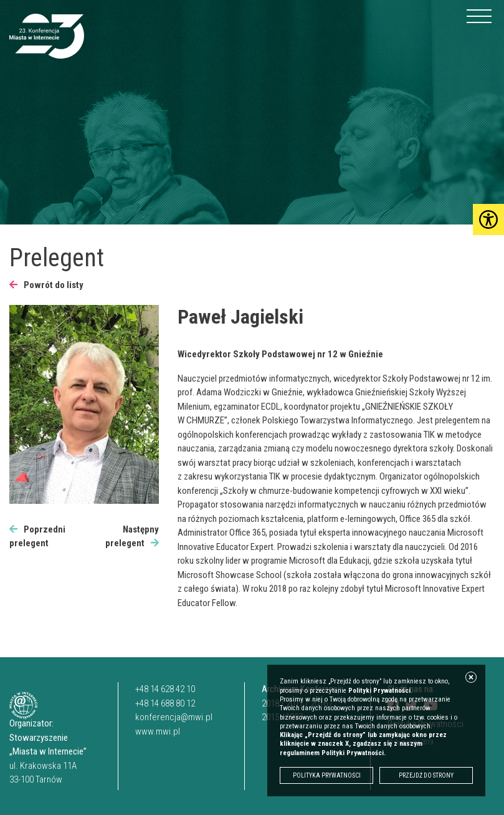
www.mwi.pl (158, 731)
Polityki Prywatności (379, 691)
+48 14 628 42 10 (165, 689)
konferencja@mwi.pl (174, 717)
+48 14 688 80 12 (165, 703)
